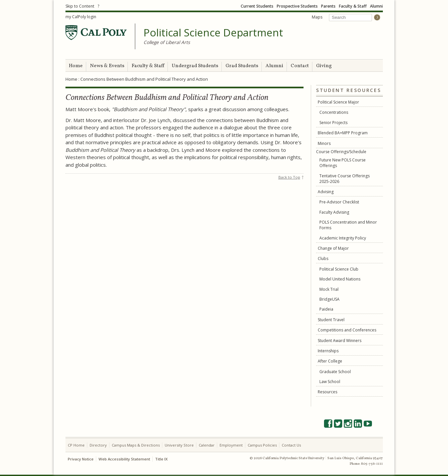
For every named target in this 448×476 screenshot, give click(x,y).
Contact (300, 66)
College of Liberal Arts (167, 42)
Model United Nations (340, 279)
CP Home (76, 445)
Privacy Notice (81, 459)
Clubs (323, 259)
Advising (326, 192)
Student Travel (331, 320)
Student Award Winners (340, 341)
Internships (328, 351)
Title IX (161, 459)
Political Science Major (338, 102)
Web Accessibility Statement (124, 459)
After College (330, 361)
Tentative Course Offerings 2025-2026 (345, 179)
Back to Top (289, 177)
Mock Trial (329, 289)
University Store (179, 445)
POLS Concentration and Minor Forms (348, 225)
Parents (328, 6)
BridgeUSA (329, 299)
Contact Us (291, 445)
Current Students (257, 6)
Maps (317, 17)
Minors (324, 143)
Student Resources (348, 90)
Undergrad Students (195, 66)
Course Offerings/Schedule (341, 152)
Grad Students (242, 66)
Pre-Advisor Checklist (339, 202)
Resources (327, 392)
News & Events (107, 66)
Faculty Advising (334, 212)
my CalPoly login (81, 17)
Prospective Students (297, 6)
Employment (231, 445)
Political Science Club (339, 269)
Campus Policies (262, 445)
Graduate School (335, 372)
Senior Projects (333, 123)
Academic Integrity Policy (343, 238)
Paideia (326, 309)
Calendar (207, 445)
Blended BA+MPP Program (343, 133)
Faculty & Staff (353, 6)
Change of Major (333, 248)
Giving (324, 66)
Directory (98, 445)
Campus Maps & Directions (136, 445)
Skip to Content (80, 6)
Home (76, 66)
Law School (330, 382)
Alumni (376, 6)
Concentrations (334, 112)
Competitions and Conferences (347, 330)
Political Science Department (213, 33)
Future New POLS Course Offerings (343, 163)
